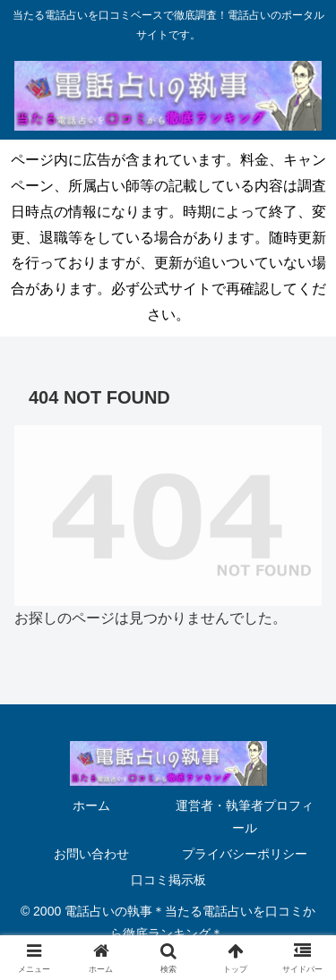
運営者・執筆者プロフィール (245, 817)
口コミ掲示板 (168, 880)
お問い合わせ (91, 854)
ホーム (91, 805)
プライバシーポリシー (245, 854)
